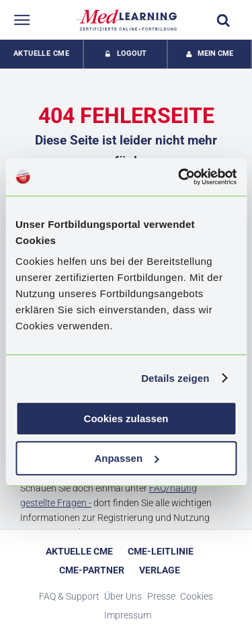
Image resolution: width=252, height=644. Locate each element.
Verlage (160, 570)
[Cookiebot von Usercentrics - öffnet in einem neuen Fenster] (179, 177)
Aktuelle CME (41, 53)
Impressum (128, 615)
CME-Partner (92, 570)
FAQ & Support (69, 596)
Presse (161, 596)
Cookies (197, 596)
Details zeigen (175, 378)
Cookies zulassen (126, 418)
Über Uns (123, 596)
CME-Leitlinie (161, 551)
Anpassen (126, 458)
